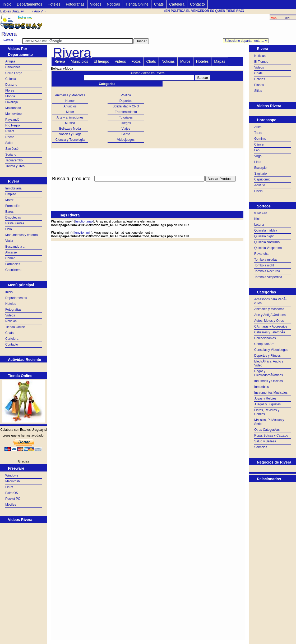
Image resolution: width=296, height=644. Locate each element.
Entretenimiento (126, 112)
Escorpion (261, 168)
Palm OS (12, 493)
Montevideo (13, 114)
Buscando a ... (15, 247)
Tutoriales (126, 117)
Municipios (79, 61)
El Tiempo (261, 62)
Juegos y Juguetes (267, 404)
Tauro (258, 133)
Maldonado (13, 108)
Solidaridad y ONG (126, 106)
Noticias (113, 4)
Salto (9, 143)
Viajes (126, 129)
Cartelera (177, 4)
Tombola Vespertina (268, 277)
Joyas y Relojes (265, 398)
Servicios (261, 447)
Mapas (220, 61)
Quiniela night (264, 236)
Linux (9, 487)
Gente (126, 134)
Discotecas (13, 217)
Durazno (11, 85)
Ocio (9, 229)
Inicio (7, 4)
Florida (10, 96)
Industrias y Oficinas (269, 381)
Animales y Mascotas (70, 95)
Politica (126, 95)
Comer (10, 258)
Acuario (260, 185)
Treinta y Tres (15, 166)
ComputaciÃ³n (264, 344)
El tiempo (101, 61)
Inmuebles (262, 387)
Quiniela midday (266, 230)
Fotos (136, 61)
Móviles (11, 505)
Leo (257, 150)
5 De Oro (261, 213)
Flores (10, 90)
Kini (257, 219)
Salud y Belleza (265, 441)
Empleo (11, 194)
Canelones (13, 67)
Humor (70, 101)
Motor (9, 200)
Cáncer (259, 144)
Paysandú (12, 120)
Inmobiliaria (13, 188)
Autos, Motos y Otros (269, 321)
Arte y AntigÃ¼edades (270, 315)
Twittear (8, 40)
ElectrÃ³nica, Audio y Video (269, 363)
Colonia (11, 79)
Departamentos (30, 4)
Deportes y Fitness (267, 356)
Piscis (258, 191)
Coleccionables (265, 338)
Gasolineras (14, 270)
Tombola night (264, 265)
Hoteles (54, 4)
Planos (259, 85)
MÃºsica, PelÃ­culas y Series (269, 422)
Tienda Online (137, 4)
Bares (9, 212)
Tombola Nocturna (267, 271)
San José (12, 149)
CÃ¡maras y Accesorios (271, 326)
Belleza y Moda (70, 129)
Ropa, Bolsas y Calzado (271, 436)
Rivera (10, 131)
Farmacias (13, 264)
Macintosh (13, 481)
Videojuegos (126, 140)
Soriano (11, 155)
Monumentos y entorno (22, 235)
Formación (13, 206)
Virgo (258, 156)
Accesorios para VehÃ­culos (270, 301)
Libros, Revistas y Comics (267, 412)
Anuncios (70, 106)
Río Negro (13, 125)
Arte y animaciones (70, 117)
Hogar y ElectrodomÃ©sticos (269, 373)
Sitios (258, 91)
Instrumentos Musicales (271, 393)
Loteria (259, 225)
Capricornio (262, 179)
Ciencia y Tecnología (70, 140)
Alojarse (11, 252)
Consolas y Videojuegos (271, 350)
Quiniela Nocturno (267, 242)
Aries (258, 127)
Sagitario (260, 174)
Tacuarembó (14, 160)
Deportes (126, 101)
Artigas (10, 61)
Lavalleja (11, 102)
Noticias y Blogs (70, 134)
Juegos (126, 123)
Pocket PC (13, 499)
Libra (258, 162)
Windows (12, 475)
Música (70, 123)
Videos (96, 4)
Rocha (10, 137)
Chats (159, 4)
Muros (185, 61)
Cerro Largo (14, 73)
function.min (83, 233)
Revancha (261, 254)
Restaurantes (15, 223)
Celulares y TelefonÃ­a (270, 332)
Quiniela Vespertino (268, 248)
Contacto (197, 4)
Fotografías (75, 4)
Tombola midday (266, 260)
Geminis (260, 139)
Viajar (9, 241)
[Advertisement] (147, 185)
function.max (84, 221)
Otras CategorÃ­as (267, 430)
